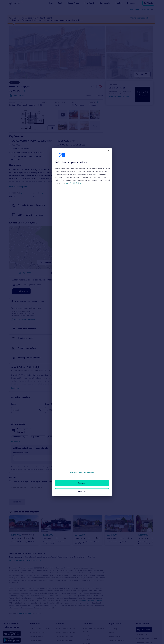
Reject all (82, 491)
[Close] (108, 151)
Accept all (82, 483)
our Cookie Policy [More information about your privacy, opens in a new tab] (74, 183)
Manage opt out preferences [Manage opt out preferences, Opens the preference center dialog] (82, 472)
